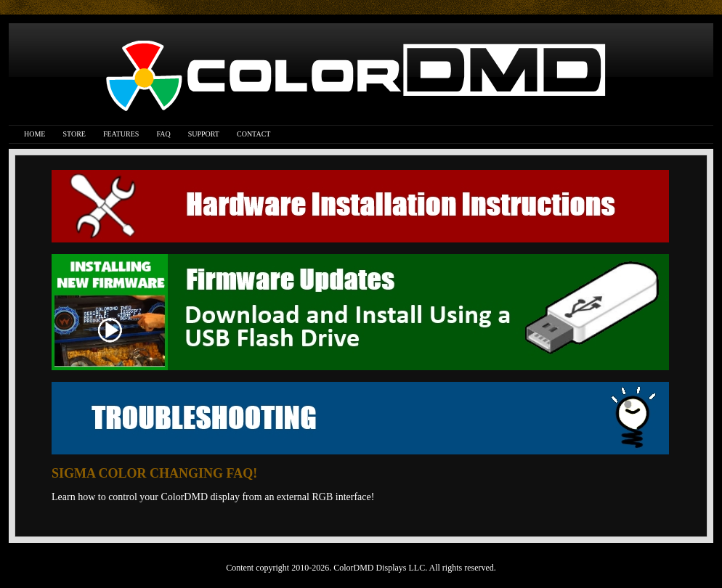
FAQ (163, 134)
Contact (253, 134)
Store (74, 134)
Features (121, 134)
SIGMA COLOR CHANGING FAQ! (154, 473)
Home (35, 134)
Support (204, 134)
